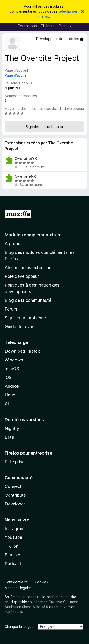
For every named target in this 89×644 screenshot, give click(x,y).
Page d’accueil (17, 75)
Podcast (13, 564)
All (7, 404)
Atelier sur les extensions (29, 268)
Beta (9, 437)
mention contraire (27, 597)
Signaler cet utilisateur (44, 127)
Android (13, 386)
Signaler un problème (25, 318)
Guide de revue (20, 327)
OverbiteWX (26, 159)
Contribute (15, 495)
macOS (12, 369)
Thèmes (48, 26)
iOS (8, 377)
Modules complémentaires (32, 235)
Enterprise (15, 462)
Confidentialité (16, 582)
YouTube (13, 537)
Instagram (15, 529)
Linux (10, 395)
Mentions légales (18, 588)
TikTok (12, 546)
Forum (11, 309)
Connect (13, 486)
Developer (15, 504)
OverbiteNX (25, 176)
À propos (14, 244)
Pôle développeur (22, 276)
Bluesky (12, 555)
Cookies (41, 582)
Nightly (12, 428)
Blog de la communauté (28, 300)
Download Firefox (22, 351)
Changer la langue (19, 627)
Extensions (27, 26)
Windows (14, 360)
